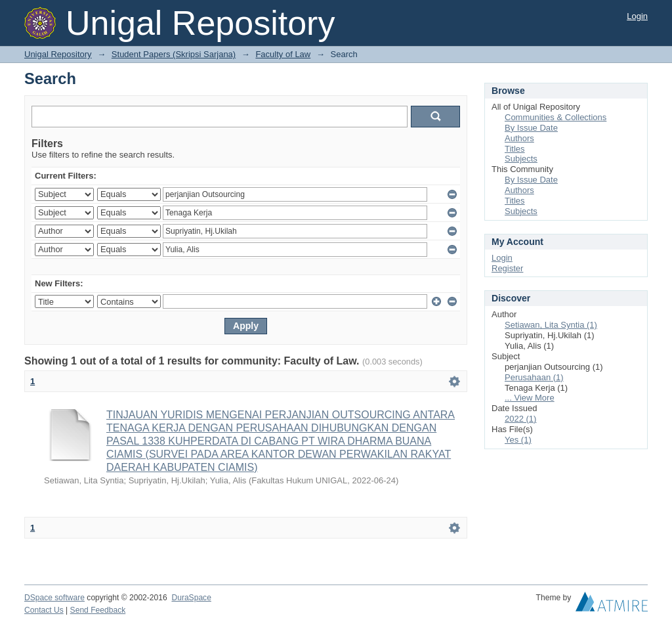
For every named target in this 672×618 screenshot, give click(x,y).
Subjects (521, 159)
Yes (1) (518, 440)
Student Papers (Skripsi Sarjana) (174, 54)
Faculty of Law (283, 54)
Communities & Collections (556, 117)
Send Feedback (98, 610)
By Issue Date (531, 128)
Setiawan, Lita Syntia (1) (551, 325)
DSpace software (54, 598)
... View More (530, 398)
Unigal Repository (58, 54)
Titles (515, 149)
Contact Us (44, 610)
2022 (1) (520, 419)
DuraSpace (191, 598)
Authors (519, 138)
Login (637, 16)
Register (507, 268)
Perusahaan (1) (534, 377)
